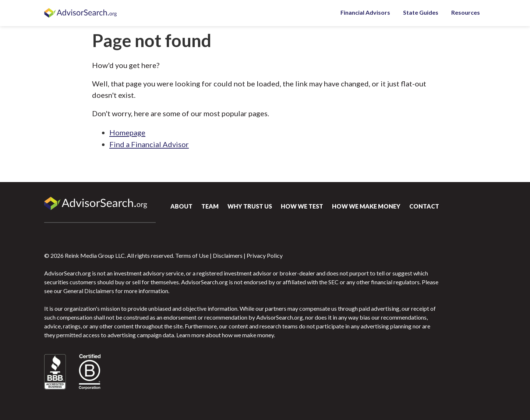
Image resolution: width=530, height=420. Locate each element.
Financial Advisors (365, 12)
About (181, 206)
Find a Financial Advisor (149, 144)
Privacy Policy (265, 255)
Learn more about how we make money (225, 335)
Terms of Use (192, 255)
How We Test (302, 206)
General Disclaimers (89, 291)
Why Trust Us (250, 206)
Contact (424, 206)
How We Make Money (366, 206)
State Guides (421, 12)
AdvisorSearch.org (81, 13)
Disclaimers (228, 255)
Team (210, 206)
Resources (466, 12)
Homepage (127, 132)
